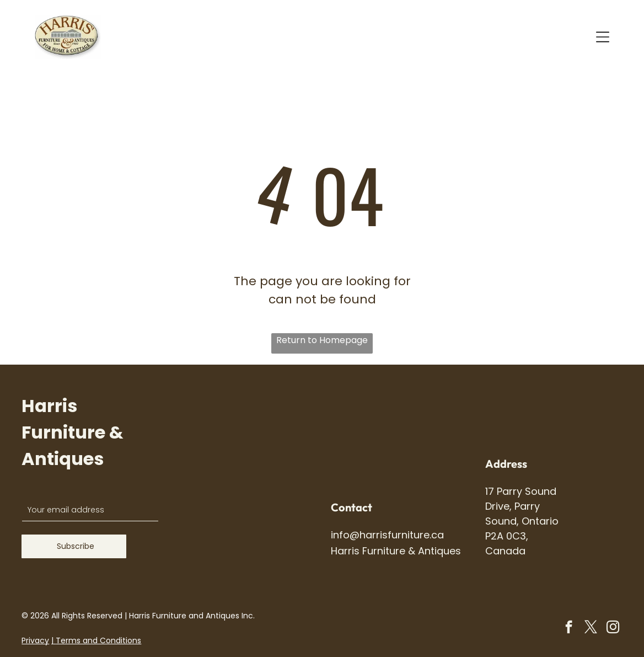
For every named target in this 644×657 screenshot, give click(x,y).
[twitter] (591, 628)
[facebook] (569, 628)
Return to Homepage (322, 340)
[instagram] (613, 628)
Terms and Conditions (98, 640)
